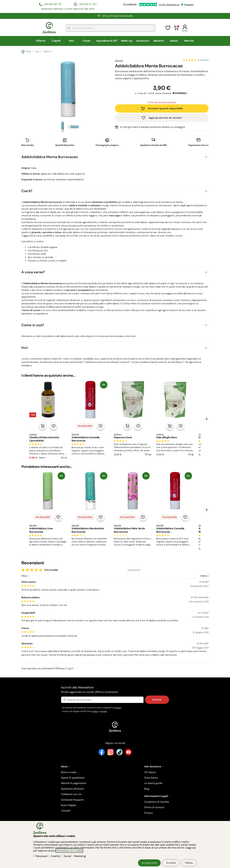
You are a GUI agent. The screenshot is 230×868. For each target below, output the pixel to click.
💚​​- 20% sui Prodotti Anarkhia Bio (115, 16)
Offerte (41, 41)
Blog (147, 789)
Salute (174, 41)
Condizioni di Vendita (157, 802)
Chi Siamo (150, 772)
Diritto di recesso (154, 807)
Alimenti (159, 41)
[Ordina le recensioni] (193, 576)
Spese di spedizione (73, 778)
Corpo (87, 41)
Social (66, 856)
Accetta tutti (149, 863)
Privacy (149, 813)
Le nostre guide (153, 783)
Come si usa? (33, 325)
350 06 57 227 (88, 4)
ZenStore (33, 434)
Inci (25, 348)
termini (104, 711)
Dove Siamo (151, 778)
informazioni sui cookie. (69, 851)
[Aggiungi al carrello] (43, 426)
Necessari (41, 856)
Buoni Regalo (69, 805)
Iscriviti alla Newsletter (115, 690)
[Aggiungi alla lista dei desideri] (54, 426)
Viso (71, 41)
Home (26, 52)
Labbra (46, 52)
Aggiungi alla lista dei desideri (165, 118)
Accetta (171, 863)
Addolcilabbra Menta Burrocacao (50, 157)
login (70, 668)
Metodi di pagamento (74, 783)
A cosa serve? (33, 272)
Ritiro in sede (69, 772)
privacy (118, 708)
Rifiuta (189, 863)
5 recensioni (203, 60)
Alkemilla (119, 61)
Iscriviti (157, 700)
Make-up (127, 41)
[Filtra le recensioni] (33, 576)
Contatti (66, 811)
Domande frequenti (72, 800)
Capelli (56, 41)
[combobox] (111, 28)
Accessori (143, 41)
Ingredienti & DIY (107, 41)
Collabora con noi (71, 794)
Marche (189, 41)
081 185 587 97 (53, 4)
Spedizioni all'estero (73, 789)
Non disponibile (85, 426)
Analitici (55, 856)
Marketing (79, 856)
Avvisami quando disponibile (165, 108)
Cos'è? (27, 191)
